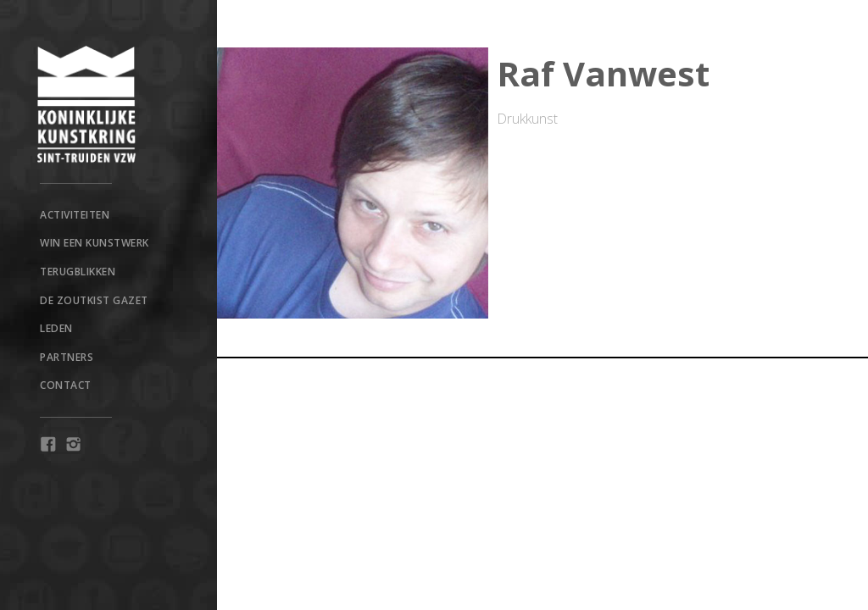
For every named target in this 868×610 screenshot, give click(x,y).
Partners (67, 357)
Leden (56, 328)
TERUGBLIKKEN (78, 272)
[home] (108, 104)
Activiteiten (75, 215)
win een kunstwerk (95, 243)
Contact (66, 385)
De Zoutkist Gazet (94, 300)
